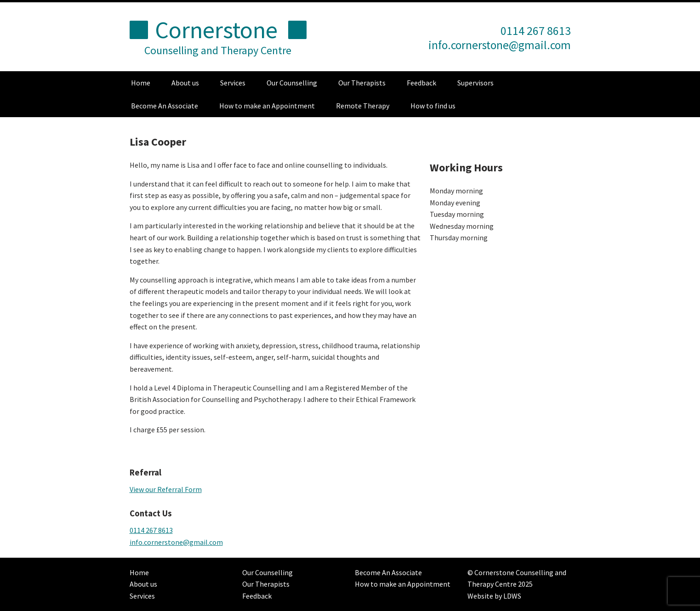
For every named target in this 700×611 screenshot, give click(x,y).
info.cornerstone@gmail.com (500, 45)
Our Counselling (292, 83)
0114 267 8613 (151, 530)
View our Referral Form (166, 489)
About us (185, 83)
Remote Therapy (363, 106)
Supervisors (475, 83)
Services (233, 83)
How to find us (433, 106)
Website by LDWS (494, 596)
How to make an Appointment (267, 106)
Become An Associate (165, 106)
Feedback (421, 83)
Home (141, 83)
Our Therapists (362, 83)
